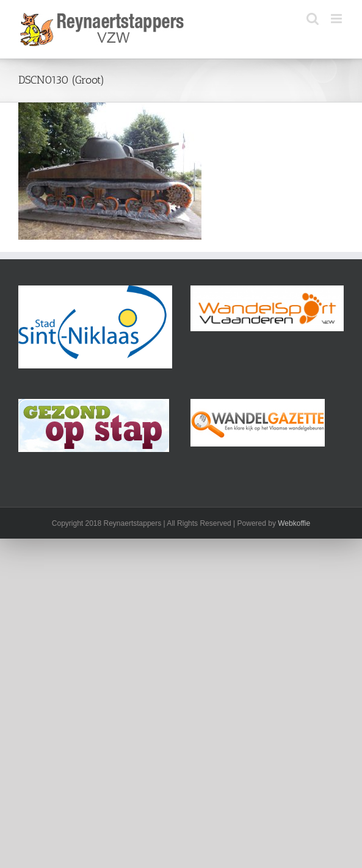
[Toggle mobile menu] (337, 19)
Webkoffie (294, 523)
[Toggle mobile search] (313, 19)
